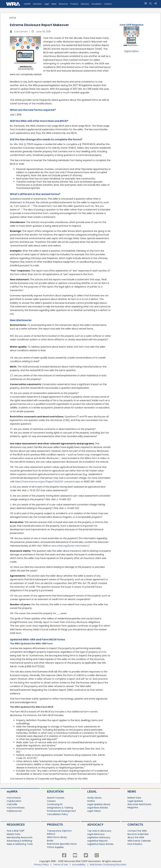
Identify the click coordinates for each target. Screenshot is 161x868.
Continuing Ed (55, 804)
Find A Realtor (135, 844)
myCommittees (16, 808)
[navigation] (80, 4)
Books (50, 841)
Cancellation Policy (57, 814)
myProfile (12, 804)
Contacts (135, 825)
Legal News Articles (98, 808)
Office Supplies (55, 847)
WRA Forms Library (57, 837)
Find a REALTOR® (16, 831)
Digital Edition (132, 51)
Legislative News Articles (100, 844)
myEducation (14, 801)
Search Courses (56, 798)
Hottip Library (94, 798)
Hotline (91, 801)
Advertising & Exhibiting (19, 841)
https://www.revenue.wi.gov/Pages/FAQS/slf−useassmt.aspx (47, 482)
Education (55, 792)
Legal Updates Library (99, 804)
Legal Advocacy (96, 834)
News (132, 792)
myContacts (14, 798)
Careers (51, 801)
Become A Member (138, 834)
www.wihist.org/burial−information (69, 546)
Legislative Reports (97, 841)
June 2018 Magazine (132, 25)
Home (13, 18)
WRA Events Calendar (139, 841)
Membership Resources (20, 837)
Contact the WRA (137, 831)
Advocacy (95, 825)
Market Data (134, 798)
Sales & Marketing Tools (20, 844)
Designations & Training (60, 808)
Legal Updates (135, 801)
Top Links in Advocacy (99, 831)
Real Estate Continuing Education (108, 865)
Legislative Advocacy (99, 837)
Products (55, 825)
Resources (16, 825)
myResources (14, 811)
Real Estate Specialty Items (62, 844)
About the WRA (136, 837)
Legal (92, 792)
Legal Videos (94, 811)
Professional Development (61, 811)
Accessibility (79, 865)
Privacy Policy (41, 865)
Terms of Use (60, 865)
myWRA (12, 792)
